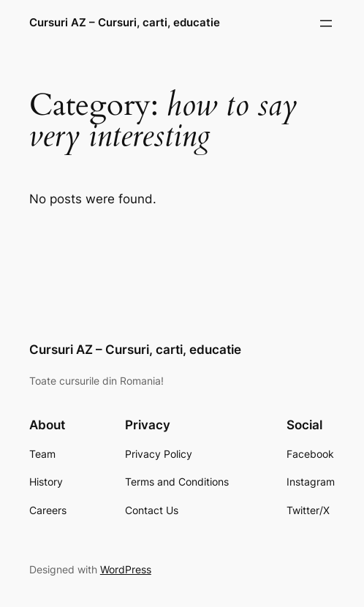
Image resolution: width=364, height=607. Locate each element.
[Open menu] (326, 23)
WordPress (126, 569)
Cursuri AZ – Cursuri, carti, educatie (125, 23)
